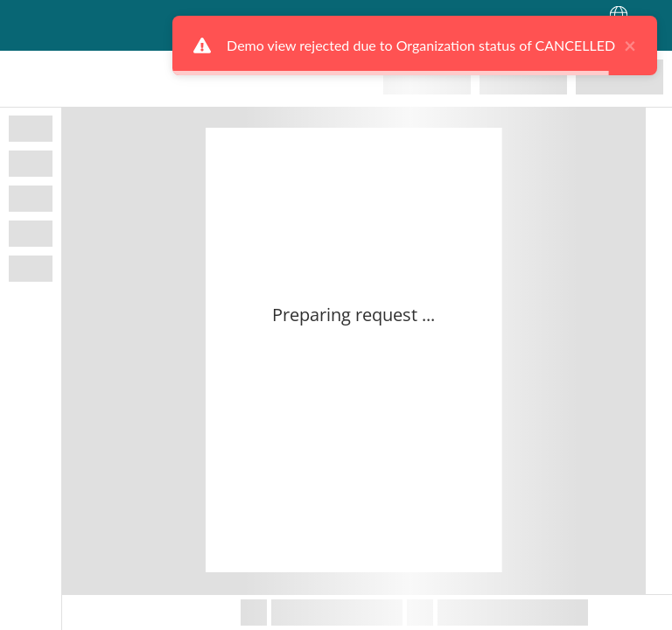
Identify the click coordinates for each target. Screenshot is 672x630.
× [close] (615, 45)
